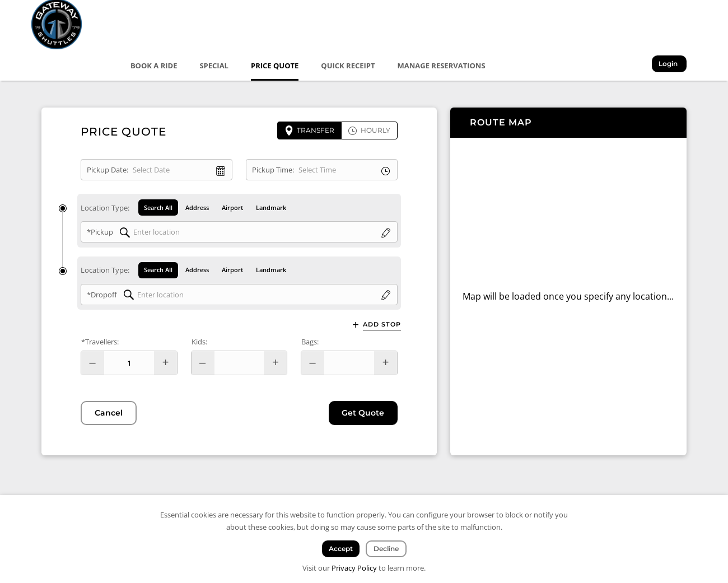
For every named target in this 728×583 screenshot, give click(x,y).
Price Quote (275, 66)
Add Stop (382, 326)
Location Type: (105, 208)
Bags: (310, 343)
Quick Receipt (349, 66)
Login (670, 65)
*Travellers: (100, 343)
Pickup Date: (108, 170)
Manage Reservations (442, 66)
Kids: (199, 343)
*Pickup (100, 232)
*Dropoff (102, 296)
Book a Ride (155, 66)
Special (215, 66)
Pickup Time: (273, 170)
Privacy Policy (354, 568)
